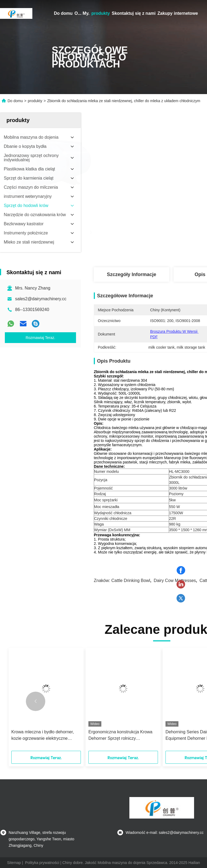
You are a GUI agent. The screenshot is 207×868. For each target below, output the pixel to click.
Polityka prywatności (42, 863)
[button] (36, 701)
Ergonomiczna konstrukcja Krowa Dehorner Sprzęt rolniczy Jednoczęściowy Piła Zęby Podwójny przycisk (120, 736)
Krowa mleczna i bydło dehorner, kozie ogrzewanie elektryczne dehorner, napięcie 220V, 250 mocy (45, 736)
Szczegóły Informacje (131, 274)
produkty (101, 13)
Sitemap (14, 863)
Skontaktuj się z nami (134, 13)
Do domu (63, 13)
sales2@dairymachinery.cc (41, 299)
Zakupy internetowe (178, 13)
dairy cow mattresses (175, 581)
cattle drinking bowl (131, 581)
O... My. (82, 13)
